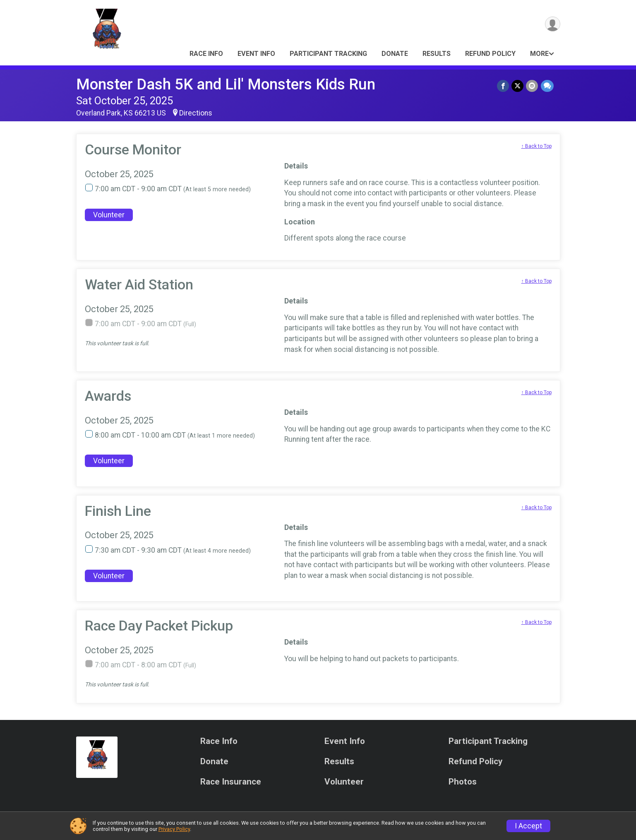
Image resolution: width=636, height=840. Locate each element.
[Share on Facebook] (503, 86)
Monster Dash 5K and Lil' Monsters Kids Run (226, 84)
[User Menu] (553, 24)
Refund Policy (490, 54)
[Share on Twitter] (518, 86)
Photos (463, 782)
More (539, 54)
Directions (196, 113)
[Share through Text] (547, 86)
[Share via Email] (532, 86)
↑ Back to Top (536, 146)
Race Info (206, 54)
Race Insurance (231, 782)
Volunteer (109, 215)
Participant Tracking (328, 54)
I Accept (528, 826)
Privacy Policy (174, 829)
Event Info (256, 54)
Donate (395, 54)
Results (437, 54)
